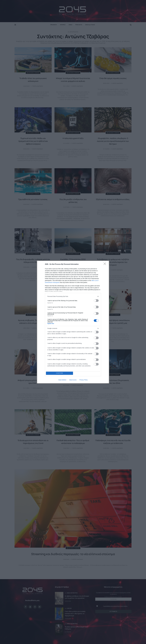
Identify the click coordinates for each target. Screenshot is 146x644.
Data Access (73, 380)
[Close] (105, 264)
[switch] (96, 301)
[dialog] (73, 322)
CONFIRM (59, 373)
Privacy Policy (84, 380)
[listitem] (73, 296)
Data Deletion (62, 380)
